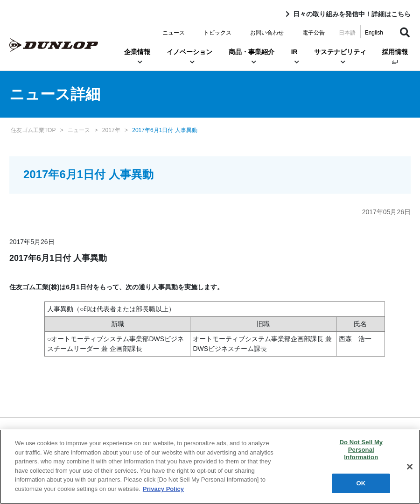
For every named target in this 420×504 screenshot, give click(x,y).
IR (294, 56)
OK (361, 484)
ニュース (174, 33)
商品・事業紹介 (252, 56)
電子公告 (314, 33)
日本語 (347, 33)
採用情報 (395, 56)
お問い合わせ (267, 33)
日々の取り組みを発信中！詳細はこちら (352, 14)
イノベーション (189, 56)
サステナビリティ (340, 56)
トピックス (217, 33)
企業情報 (137, 56)
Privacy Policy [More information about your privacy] (163, 490)
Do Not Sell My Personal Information (361, 451)
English (374, 33)
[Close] (410, 468)
